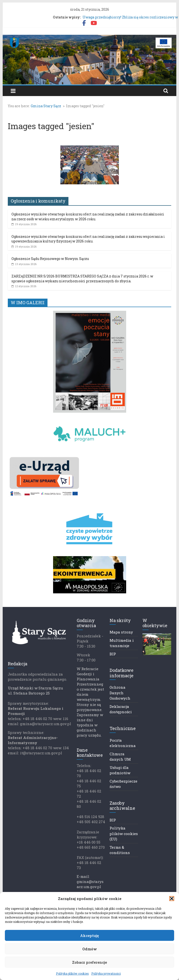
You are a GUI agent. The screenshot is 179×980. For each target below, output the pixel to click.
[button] (172, 899)
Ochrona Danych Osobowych (120, 693)
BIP (113, 654)
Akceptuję (89, 935)
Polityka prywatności (106, 973)
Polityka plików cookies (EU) (124, 833)
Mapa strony (121, 632)
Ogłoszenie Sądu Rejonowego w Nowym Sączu (50, 259)
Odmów (90, 949)
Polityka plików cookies (72, 973)
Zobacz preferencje (89, 962)
